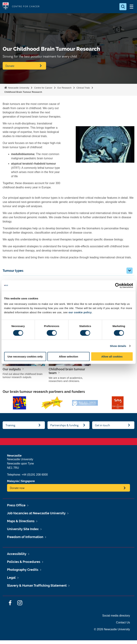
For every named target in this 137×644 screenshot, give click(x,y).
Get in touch (102, 425)
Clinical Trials (83, 88)
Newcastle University (18, 88)
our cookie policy (80, 312)
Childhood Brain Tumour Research (23, 92)
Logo (6, 7)
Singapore (28, 481)
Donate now (17, 488)
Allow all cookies (112, 356)
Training (10, 425)
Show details (118, 346)
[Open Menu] (131, 7)
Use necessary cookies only (25, 356)
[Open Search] (123, 7)
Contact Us (123, 622)
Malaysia (13, 481)
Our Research (64, 88)
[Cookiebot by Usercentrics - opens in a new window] (118, 285)
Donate (10, 66)
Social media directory (116, 616)
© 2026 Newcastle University (112, 629)
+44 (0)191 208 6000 (35, 475)
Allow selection (68, 356)
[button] (130, 271)
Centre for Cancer (43, 88)
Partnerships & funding (64, 425)
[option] (20, 403)
